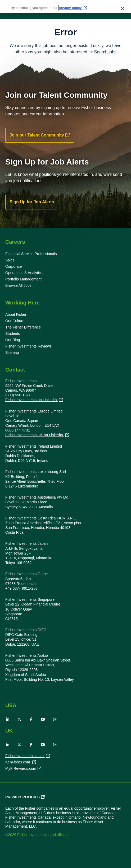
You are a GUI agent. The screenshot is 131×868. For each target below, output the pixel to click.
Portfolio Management (23, 279)
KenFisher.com (18, 763)
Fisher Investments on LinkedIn (31, 400)
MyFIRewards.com (21, 769)
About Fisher (16, 315)
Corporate (13, 266)
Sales (10, 260)
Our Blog (13, 340)
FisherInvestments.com (25, 756)
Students (13, 334)
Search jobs (105, 52)
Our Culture (15, 321)
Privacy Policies (22, 797)
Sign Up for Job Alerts (32, 202)
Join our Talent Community (37, 135)
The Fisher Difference (23, 327)
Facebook (31, 719)
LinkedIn (8, 719)
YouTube (43, 719)
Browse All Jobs (18, 285)
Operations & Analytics (24, 273)
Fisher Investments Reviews (28, 346)
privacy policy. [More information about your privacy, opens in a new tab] (71, 3)
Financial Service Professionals (31, 254)
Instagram (55, 719)
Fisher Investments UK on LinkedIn (35, 435)
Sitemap (12, 353)
